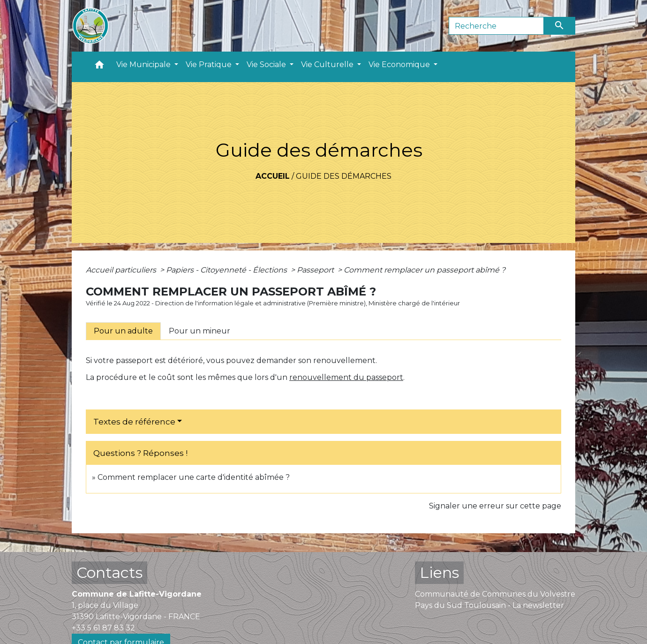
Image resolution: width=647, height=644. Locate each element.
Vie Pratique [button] (210, 64)
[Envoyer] (560, 26)
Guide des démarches (344, 176)
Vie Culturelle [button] (328, 64)
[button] (99, 67)
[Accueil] (90, 26)
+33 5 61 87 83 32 (103, 628)
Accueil (273, 176)
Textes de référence (134, 422)
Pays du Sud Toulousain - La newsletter (489, 605)
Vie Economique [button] (400, 64)
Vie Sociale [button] (267, 64)
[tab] (123, 331)
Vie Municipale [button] (144, 64)
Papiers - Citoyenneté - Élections (227, 270)
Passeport (316, 270)
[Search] (496, 26)
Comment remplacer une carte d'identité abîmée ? (194, 477)
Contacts (109, 572)
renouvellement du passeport (346, 377)
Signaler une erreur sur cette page (495, 506)
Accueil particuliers (122, 270)
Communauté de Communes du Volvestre (495, 594)
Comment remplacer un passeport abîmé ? (425, 270)
